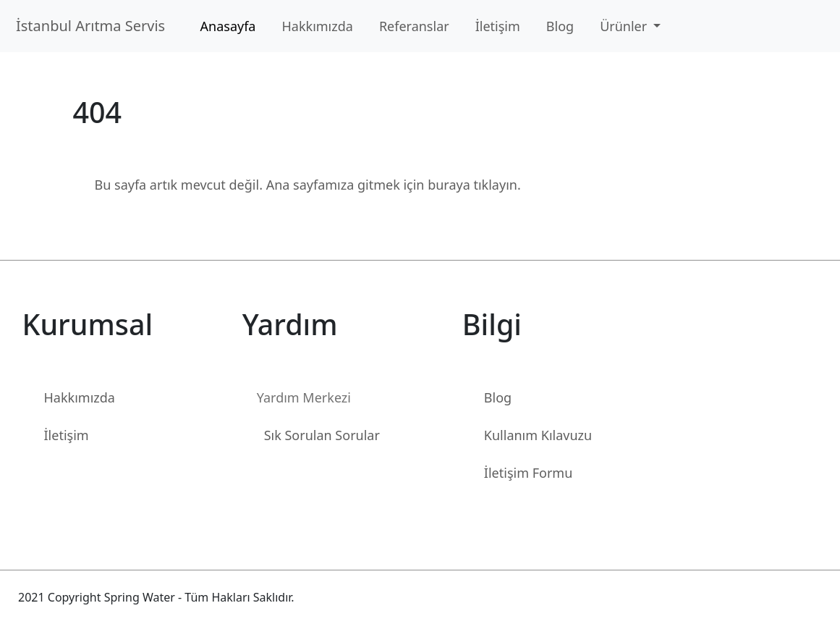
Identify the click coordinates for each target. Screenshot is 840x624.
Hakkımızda (317, 26)
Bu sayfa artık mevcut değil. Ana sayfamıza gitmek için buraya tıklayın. (308, 185)
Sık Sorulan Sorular (322, 435)
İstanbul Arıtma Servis (94, 26)
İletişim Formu (528, 473)
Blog (560, 26)
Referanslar (414, 26)
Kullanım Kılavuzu (538, 435)
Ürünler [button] (625, 26)
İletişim (498, 26)
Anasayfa (228, 26)
